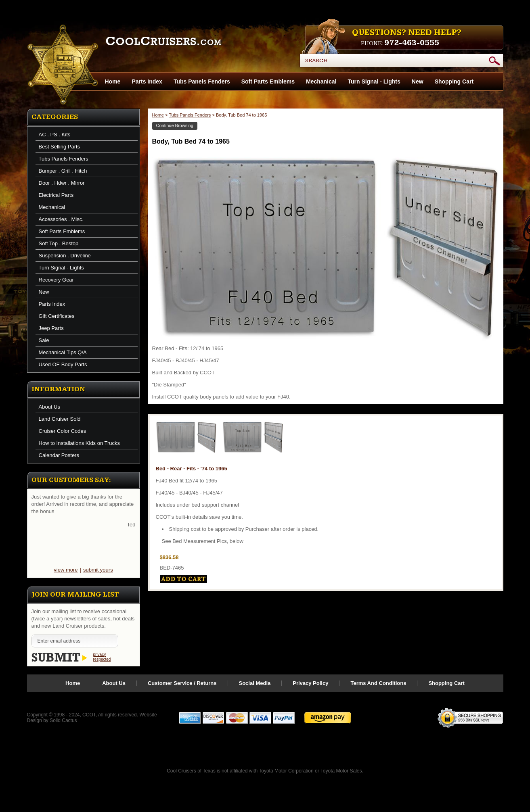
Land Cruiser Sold (60, 419)
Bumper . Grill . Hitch (63, 171)
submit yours (98, 570)
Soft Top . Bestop (59, 243)
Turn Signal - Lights (374, 81)
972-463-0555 (412, 43)
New (418, 81)
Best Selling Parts (60, 147)
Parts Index (147, 81)
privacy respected (102, 657)
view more (66, 570)
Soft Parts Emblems (268, 81)
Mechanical (321, 81)
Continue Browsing (175, 125)
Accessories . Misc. (61, 219)
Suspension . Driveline (65, 256)
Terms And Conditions (378, 683)
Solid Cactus (63, 720)
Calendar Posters (59, 455)
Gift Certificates (57, 316)
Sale (44, 340)
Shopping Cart (454, 81)
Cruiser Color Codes (63, 431)
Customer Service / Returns (182, 683)
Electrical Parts (56, 195)
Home (158, 115)
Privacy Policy (310, 683)
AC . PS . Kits (55, 135)
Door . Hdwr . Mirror (62, 183)
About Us (49, 407)
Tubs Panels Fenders (202, 81)
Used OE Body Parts (63, 364)
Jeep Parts (51, 328)
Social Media (255, 683)
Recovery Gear (56, 280)
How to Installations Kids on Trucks (80, 443)
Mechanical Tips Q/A (63, 352)
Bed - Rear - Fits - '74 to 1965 (192, 469)
